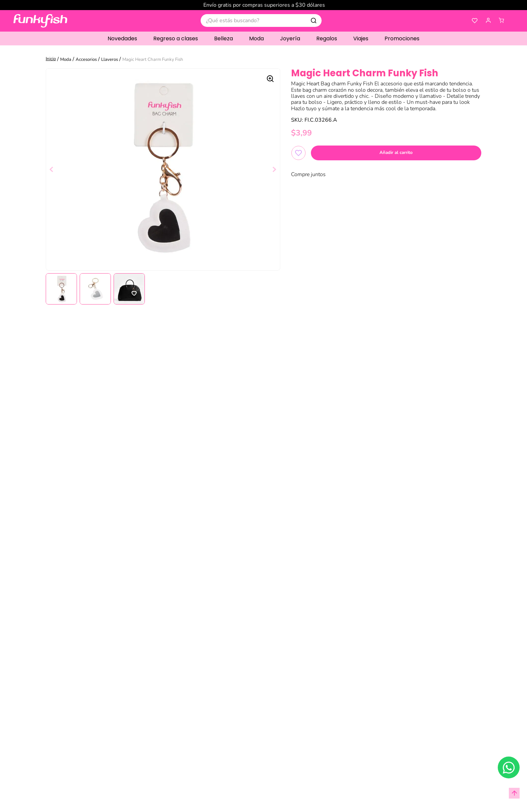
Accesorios (86, 59)
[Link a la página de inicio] (51, 59)
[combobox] (261, 21)
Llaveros (110, 59)
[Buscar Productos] (314, 21)
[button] (488, 21)
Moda (66, 59)
